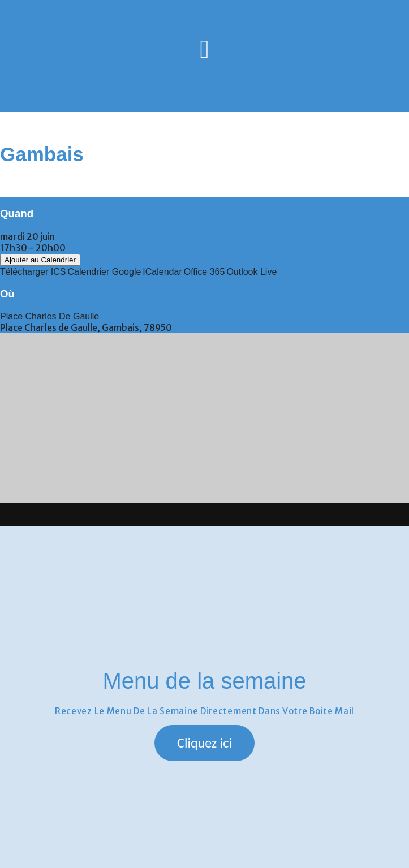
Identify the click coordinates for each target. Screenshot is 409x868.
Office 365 (204, 272)
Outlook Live (251, 272)
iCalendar (162, 272)
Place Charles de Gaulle (49, 316)
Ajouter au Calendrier (40, 260)
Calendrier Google (105, 272)
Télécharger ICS (33, 272)
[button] (204, 743)
